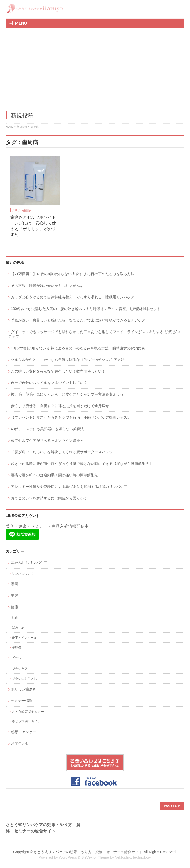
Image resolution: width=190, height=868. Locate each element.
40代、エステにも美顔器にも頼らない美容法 (47, 429)
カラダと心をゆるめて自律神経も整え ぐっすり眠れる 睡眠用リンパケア (73, 297)
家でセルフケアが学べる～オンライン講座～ (47, 441)
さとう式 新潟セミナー (28, 711)
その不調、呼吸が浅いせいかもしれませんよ (47, 286)
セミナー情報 (22, 701)
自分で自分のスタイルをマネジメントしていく (49, 383)
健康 (15, 607)
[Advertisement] (95, 67)
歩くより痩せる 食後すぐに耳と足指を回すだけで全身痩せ (60, 406)
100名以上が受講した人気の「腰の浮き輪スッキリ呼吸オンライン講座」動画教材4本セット (86, 309)
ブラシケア (20, 669)
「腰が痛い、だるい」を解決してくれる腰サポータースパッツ (62, 452)
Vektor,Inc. (124, 857)
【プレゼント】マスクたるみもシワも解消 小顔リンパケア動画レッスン (71, 418)
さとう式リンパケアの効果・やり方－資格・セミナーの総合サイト (88, 852)
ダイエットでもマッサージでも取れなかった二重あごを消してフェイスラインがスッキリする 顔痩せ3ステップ (95, 334)
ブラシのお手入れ (24, 678)
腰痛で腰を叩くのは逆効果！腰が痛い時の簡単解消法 (55, 475)
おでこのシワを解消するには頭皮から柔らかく (49, 498)
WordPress (68, 857)
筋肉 (15, 618)
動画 (15, 584)
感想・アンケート (25, 732)
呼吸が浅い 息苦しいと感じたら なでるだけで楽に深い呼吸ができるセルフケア (78, 320)
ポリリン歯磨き (22, 210)
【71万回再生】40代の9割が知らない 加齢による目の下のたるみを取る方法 (73, 274)
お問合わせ (20, 744)
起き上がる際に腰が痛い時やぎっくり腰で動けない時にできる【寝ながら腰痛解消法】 (82, 464)
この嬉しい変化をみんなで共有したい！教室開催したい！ (58, 371)
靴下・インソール (24, 638)
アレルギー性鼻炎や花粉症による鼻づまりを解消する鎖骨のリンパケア (69, 487)
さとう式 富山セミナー (28, 721)
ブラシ (16, 658)
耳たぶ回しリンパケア (29, 563)
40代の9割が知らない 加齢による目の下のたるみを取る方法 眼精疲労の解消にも (78, 348)
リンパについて (23, 573)
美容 (15, 596)
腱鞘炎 (17, 647)
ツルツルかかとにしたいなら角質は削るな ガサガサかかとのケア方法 (68, 360)
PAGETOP (172, 806)
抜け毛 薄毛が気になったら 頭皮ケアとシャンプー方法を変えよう (67, 394)
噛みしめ (18, 628)
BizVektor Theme (95, 857)
